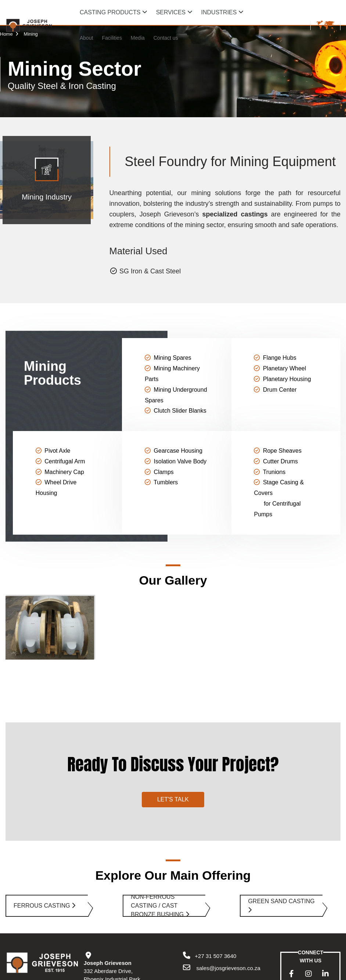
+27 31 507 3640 (209, 904)
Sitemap (124, 973)
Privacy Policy (67, 973)
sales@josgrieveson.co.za (228, 916)
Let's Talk (173, 748)
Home (10, 34)
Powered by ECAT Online (164, 973)
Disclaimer (98, 973)
